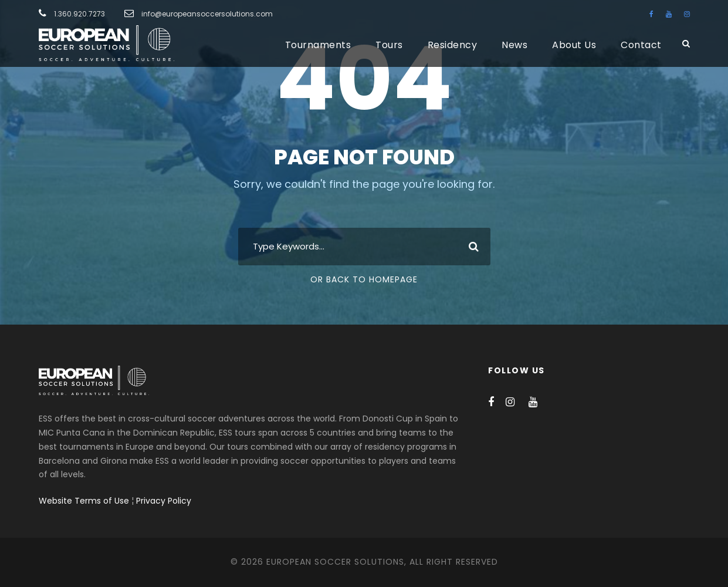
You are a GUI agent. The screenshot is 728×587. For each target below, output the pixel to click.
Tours (389, 45)
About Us (574, 45)
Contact (641, 45)
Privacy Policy (164, 501)
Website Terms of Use (84, 501)
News (514, 45)
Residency (453, 45)
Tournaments (318, 45)
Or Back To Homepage (364, 279)
